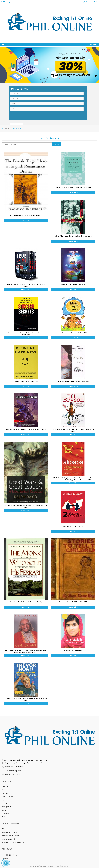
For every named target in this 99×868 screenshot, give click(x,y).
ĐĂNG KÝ (17, 125)
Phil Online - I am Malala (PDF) (73, 650)
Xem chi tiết (25, 220)
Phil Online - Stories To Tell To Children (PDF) (73, 602)
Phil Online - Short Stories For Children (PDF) (73, 333)
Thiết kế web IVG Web (62, 866)
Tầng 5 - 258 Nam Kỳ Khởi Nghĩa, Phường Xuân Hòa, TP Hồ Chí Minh (25, 760)
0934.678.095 (16, 775)
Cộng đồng (6, 814)
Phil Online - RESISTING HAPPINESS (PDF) (26, 381)
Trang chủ (7, 128)
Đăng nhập (7, 2)
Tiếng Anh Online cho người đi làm (13, 842)
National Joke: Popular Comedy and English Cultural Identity (73, 236)
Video (4, 810)
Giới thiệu (5, 786)
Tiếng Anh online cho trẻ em (11, 832)
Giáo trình (5, 793)
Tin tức (4, 817)
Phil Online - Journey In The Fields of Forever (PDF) (73, 381)
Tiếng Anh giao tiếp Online (10, 836)
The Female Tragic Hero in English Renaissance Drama (26, 215)
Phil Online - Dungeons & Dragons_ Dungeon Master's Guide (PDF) (26, 429)
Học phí (4, 800)
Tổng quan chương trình (10, 829)
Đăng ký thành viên (92, 2)
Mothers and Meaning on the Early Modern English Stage (73, 188)
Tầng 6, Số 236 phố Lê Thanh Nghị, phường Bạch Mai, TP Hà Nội (24, 763)
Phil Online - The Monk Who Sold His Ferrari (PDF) (26, 602)
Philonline (93, 45)
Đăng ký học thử (7, 797)
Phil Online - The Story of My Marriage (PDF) (73, 526)
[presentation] (25, 117)
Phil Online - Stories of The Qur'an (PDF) (73, 284)
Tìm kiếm (57, 144)
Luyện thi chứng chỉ (8, 839)
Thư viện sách (7, 807)
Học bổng (5, 803)
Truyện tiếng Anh (17, 128)
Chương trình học (8, 790)
